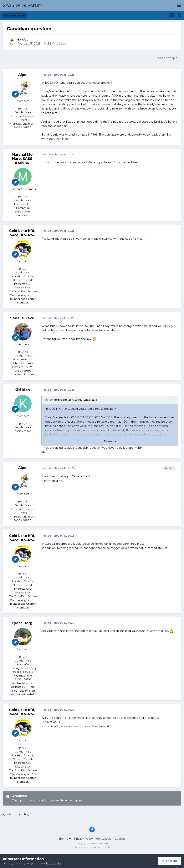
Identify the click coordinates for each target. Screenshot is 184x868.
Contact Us (104, 839)
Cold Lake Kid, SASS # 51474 (22, 233)
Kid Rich (22, 390)
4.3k (23, 424)
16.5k (23, 269)
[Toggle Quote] (47, 400)
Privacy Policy (83, 839)
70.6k (23, 196)
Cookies (120, 839)
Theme (65, 839)
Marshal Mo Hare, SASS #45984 (22, 159)
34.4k (23, 352)
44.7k (23, 109)
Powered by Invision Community (92, 847)
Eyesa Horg (22, 623)
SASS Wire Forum (23, 5)
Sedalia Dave (22, 318)
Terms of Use (54, 863)
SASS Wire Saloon (56, 44)
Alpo (25, 40)
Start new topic (167, 58)
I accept (169, 861)
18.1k (23, 657)
